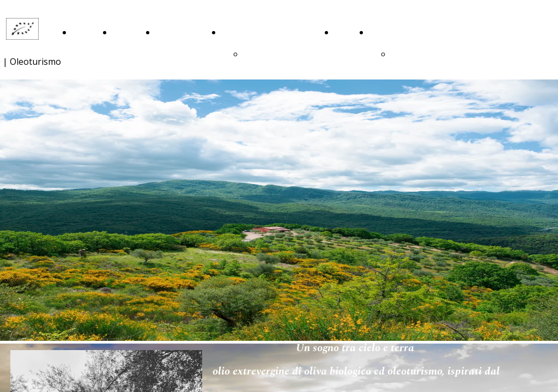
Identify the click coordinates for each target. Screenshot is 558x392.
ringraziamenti (273, 54)
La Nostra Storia (126, 54)
